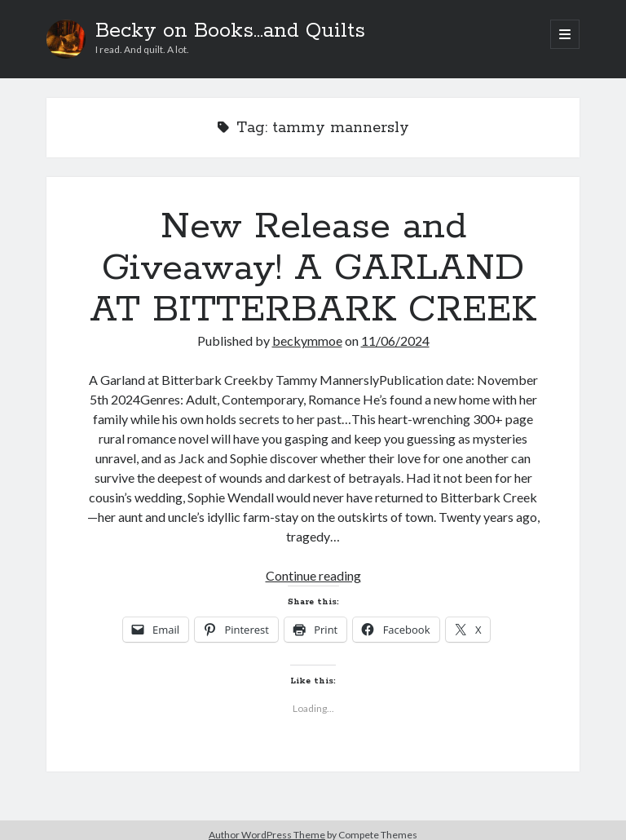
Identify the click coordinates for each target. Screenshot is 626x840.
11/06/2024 (395, 340)
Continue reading (313, 575)
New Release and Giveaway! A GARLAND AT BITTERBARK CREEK (313, 268)
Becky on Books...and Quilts (230, 31)
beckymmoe (307, 340)
